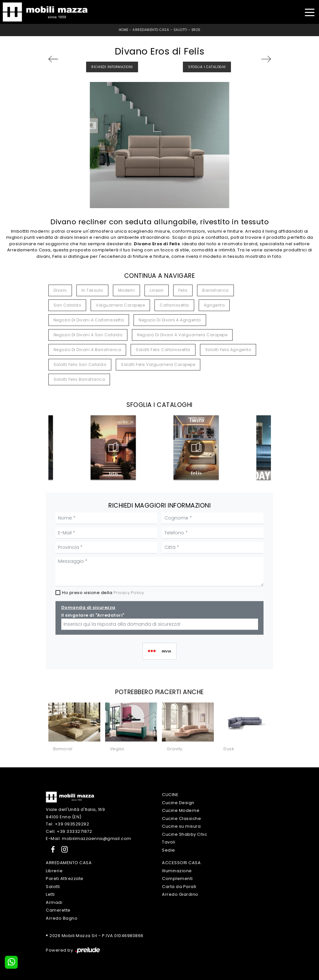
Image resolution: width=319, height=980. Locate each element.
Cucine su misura (181, 826)
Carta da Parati (179, 887)
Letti (50, 894)
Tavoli (169, 842)
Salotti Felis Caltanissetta (163, 350)
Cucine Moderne (181, 810)
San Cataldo (67, 305)
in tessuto (92, 290)
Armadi (54, 902)
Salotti (180, 30)
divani (60, 290)
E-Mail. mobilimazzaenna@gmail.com (89, 839)
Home (124, 30)
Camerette (58, 910)
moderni (127, 290)
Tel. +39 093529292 (67, 824)
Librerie (54, 871)
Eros (196, 30)
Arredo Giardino (180, 894)
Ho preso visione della (103, 593)
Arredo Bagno (62, 918)
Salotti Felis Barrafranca (79, 379)
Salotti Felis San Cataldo (80, 364)
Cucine (170, 795)
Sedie (169, 850)
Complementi (177, 879)
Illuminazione (177, 871)
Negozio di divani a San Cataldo (88, 335)
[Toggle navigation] (309, 12)
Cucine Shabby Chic (184, 834)
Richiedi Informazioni (112, 67)
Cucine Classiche (181, 818)
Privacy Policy (129, 593)
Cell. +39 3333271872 (69, 831)
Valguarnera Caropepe (120, 305)
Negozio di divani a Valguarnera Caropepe (182, 335)
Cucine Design (178, 803)
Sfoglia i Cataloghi (207, 67)
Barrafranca (215, 290)
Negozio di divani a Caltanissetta (89, 320)
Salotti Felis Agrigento (228, 350)
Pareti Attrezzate (65, 879)
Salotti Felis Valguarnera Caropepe (158, 364)
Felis (183, 290)
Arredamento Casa (151, 30)
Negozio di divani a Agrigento (170, 320)
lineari (157, 290)
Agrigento (214, 305)
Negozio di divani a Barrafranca (87, 350)
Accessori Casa (181, 863)
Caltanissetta (174, 305)
